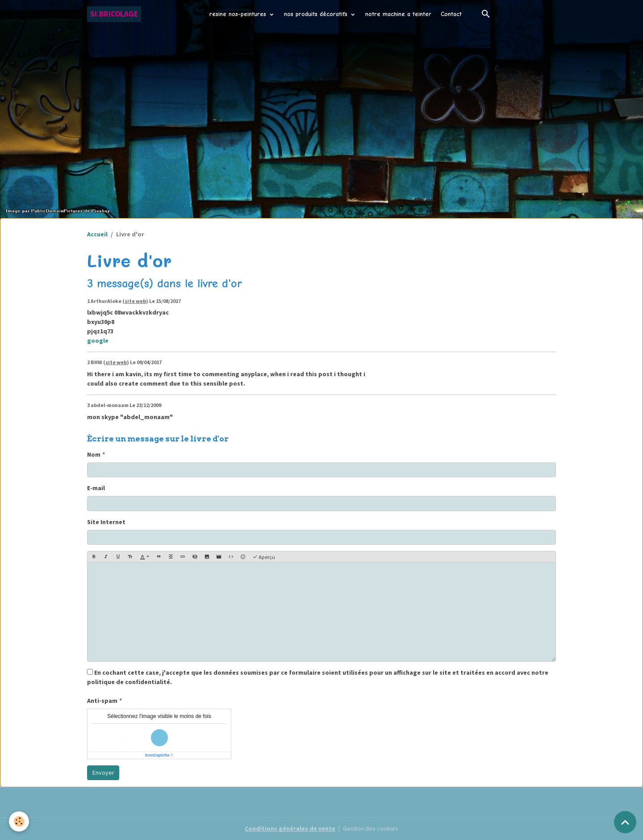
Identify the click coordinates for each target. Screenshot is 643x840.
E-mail (96, 488)
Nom (94, 454)
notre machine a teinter (398, 14)
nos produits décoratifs (317, 14)
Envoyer (103, 773)
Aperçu (264, 557)
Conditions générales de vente (290, 828)
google (98, 340)
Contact (451, 14)
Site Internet (106, 522)
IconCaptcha (157, 755)
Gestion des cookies (371, 828)
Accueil (97, 234)
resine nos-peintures (239, 14)
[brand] (114, 14)
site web (135, 301)
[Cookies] (19, 821)
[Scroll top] (625, 822)
